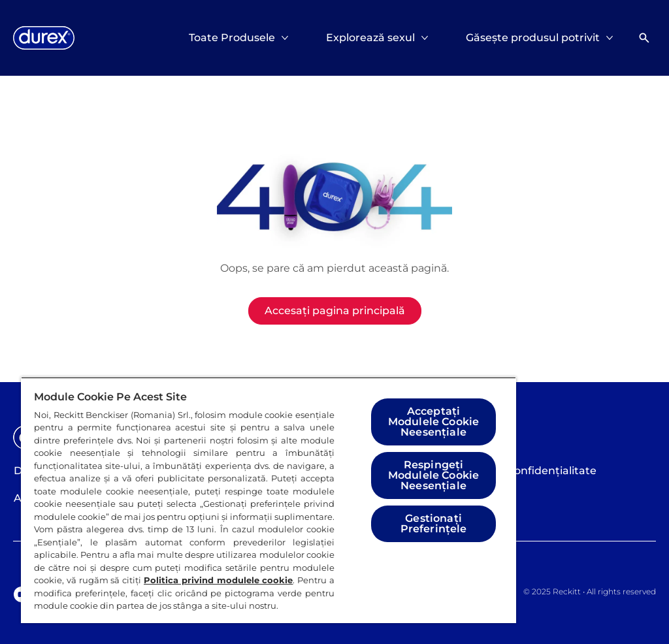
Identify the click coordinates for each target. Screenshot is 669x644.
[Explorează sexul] (370, 38)
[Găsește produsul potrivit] (533, 38)
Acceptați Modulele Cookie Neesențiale (433, 422)
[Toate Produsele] (232, 38)
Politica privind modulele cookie (218, 580)
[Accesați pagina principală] (335, 311)
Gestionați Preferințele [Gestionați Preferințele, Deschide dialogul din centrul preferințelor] (434, 523)
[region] (269, 500)
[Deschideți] (644, 38)
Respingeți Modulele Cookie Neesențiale (433, 475)
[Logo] (44, 38)
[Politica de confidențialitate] (523, 471)
